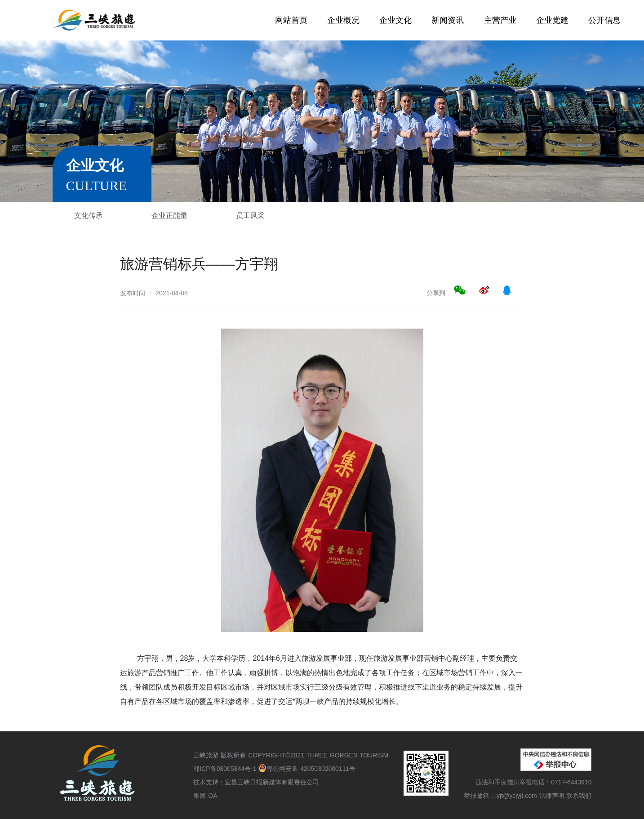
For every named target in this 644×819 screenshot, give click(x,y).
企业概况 (343, 20)
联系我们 (579, 796)
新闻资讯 (448, 20)
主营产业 (500, 20)
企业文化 (395, 20)
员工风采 (250, 216)
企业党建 (552, 20)
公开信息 (604, 20)
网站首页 (291, 20)
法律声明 (552, 796)
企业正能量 (169, 216)
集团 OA (205, 796)
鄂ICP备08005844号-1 (226, 769)
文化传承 (89, 216)
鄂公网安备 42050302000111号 (307, 769)
